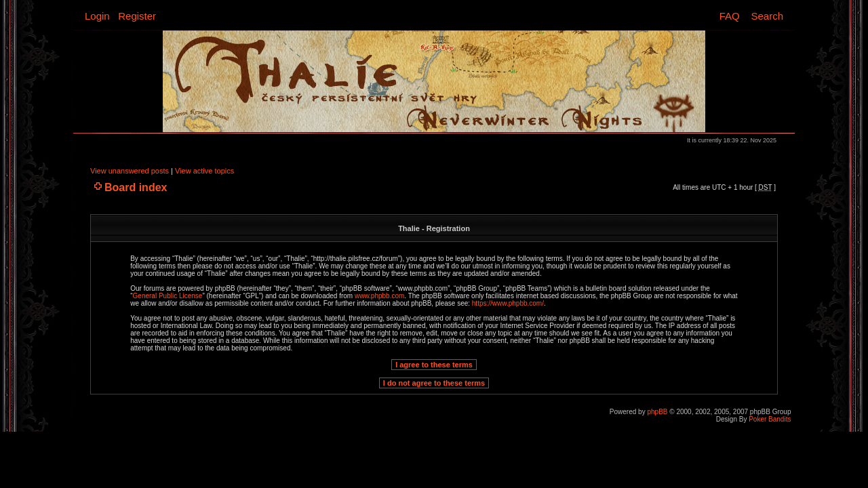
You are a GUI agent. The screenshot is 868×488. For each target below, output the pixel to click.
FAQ (730, 16)
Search (767, 16)
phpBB (657, 412)
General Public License (168, 296)
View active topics (204, 171)
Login (97, 16)
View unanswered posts (130, 171)
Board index (136, 187)
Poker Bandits (770, 419)
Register (137, 16)
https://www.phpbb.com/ (508, 303)
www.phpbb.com (379, 296)
